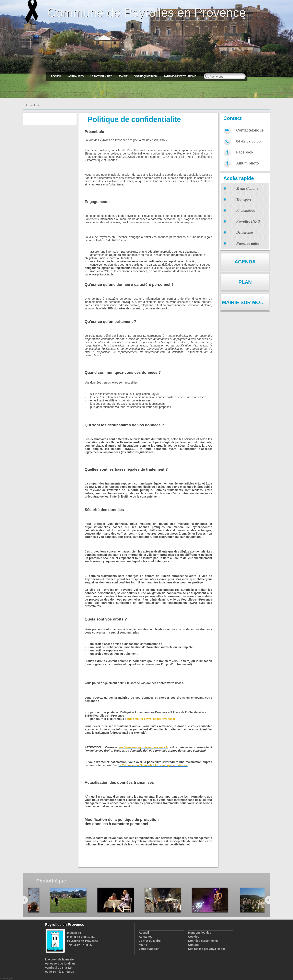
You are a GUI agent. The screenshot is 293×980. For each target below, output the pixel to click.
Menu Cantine (247, 189)
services (167, 838)
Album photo (248, 163)
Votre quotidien (146, 76)
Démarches (245, 232)
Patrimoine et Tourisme (180, 76)
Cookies (194, 937)
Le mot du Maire (101, 76)
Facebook (245, 152)
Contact (193, 945)
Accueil (56, 76)
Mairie (123, 76)
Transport (244, 200)
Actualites (76, 76)
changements (203, 838)
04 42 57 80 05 (248, 141)
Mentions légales (200, 933)
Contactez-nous (250, 130)
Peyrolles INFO (248, 221)
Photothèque (246, 210)
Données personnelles (203, 941)
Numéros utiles (248, 243)
